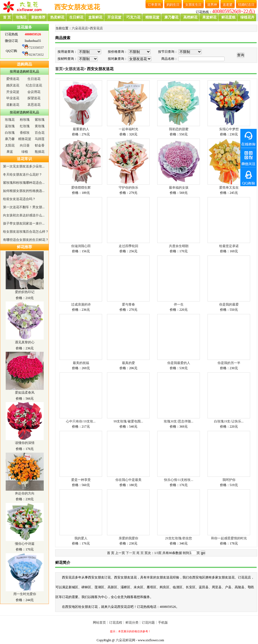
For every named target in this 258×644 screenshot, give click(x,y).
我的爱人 (81, 538)
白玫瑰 (10, 133)
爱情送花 (13, 79)
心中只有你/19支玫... (81, 421)
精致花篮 (25, 139)
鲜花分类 (132, 623)
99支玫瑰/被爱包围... (128, 421)
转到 (186, 553)
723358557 (36, 48)
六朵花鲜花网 (125, 640)
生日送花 (34, 79)
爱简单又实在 (229, 188)
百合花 (40, 133)
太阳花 (10, 145)
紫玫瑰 (40, 120)
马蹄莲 (40, 139)
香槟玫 (25, 133)
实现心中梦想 (229, 129)
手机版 (163, 623)
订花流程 (116, 623)
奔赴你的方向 (25, 493)
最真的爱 (128, 363)
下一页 (131, 553)
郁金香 (40, 145)
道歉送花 (13, 105)
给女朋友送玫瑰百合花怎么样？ (26, 232)
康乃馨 (10, 139)
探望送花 (34, 98)
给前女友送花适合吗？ (19, 199)
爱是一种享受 (81, 480)
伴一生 (179, 304)
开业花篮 (13, 92)
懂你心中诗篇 (25, 544)
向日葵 (25, 145)
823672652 (36, 55)
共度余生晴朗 (179, 246)
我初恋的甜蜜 (179, 129)
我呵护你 (229, 480)
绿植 (25, 152)
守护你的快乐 (128, 188)
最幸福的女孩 (179, 188)
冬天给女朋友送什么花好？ (23, 175)
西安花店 (96, 28)
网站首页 (99, 623)
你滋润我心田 (81, 246)
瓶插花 (40, 152)
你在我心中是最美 (128, 480)
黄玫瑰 (40, 126)
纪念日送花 (34, 85)
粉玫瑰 (25, 120)
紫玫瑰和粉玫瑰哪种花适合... (24, 183)
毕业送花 (13, 98)
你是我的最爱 (229, 304)
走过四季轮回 (128, 246)
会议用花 (34, 92)
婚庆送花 (13, 85)
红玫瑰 (25, 126)
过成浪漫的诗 (81, 304)
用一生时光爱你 (25, 594)
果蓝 (10, 152)
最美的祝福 (81, 363)
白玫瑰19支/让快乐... (229, 421)
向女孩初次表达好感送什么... (24, 215)
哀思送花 (34, 105)
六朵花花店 (80, 28)
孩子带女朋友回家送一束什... (24, 223)
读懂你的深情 (25, 443)
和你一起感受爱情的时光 (229, 538)
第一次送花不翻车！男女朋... (24, 207)
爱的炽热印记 (25, 292)
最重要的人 (81, 129)
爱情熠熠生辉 (81, 188)
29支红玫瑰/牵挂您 (179, 538)
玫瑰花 (10, 120)
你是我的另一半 (229, 363)
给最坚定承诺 (229, 246)
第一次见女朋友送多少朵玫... (24, 166)
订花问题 (148, 623)
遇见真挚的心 (25, 342)
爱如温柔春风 (25, 393)
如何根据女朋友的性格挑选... (24, 191)
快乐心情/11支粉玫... (179, 480)
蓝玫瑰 (10, 126)
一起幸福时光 (128, 129)
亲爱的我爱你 (128, 538)
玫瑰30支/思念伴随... (178, 421)
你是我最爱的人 (179, 363)
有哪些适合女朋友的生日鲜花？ (26, 240)
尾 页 (140, 553)
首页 (59, 69)
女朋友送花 (74, 69)
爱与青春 (128, 304)
